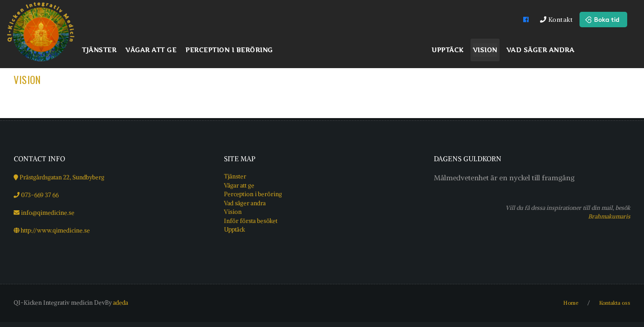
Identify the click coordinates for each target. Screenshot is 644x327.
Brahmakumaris (609, 216)
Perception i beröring (253, 194)
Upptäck (235, 230)
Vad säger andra (245, 203)
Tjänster (235, 176)
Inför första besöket (251, 221)
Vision (27, 79)
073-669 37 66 (40, 195)
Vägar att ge (239, 186)
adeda (121, 303)
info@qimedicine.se (48, 213)
